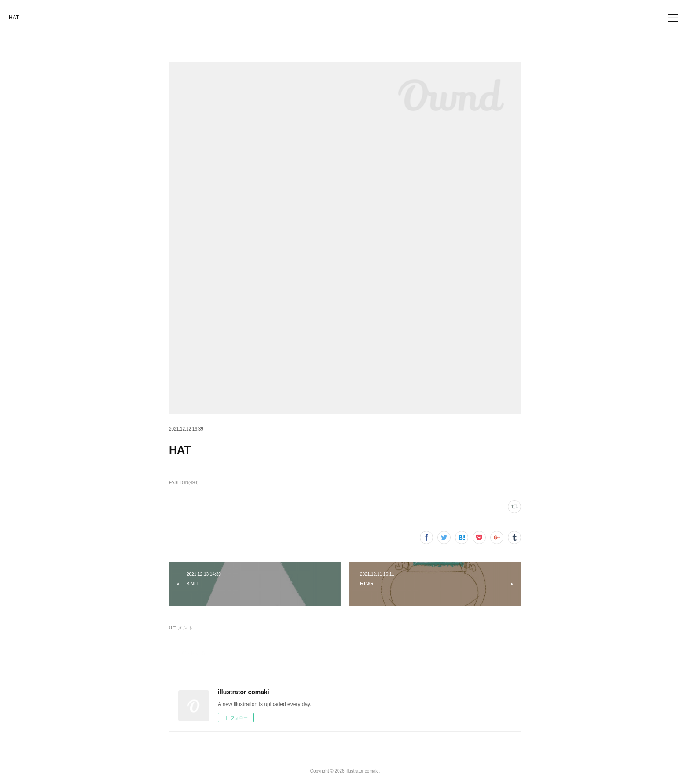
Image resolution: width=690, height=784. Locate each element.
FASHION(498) (184, 483)
